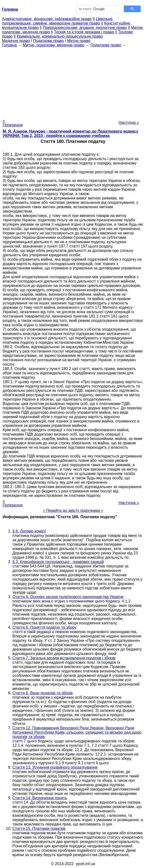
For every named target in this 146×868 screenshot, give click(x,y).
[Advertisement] (73, 81)
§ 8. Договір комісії (29, 531)
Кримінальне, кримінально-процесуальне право (60, 36)
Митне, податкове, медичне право (54, 45)
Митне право (79, 41)
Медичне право (16, 41)
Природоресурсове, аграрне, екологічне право (85, 28)
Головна (9, 45)
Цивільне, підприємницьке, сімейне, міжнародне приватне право (58, 21)
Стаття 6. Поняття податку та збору (44, 627)
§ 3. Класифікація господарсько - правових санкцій (58, 562)
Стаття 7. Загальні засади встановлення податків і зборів (64, 658)
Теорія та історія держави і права (84, 32)
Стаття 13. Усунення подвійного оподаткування (55, 767)
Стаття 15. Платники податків (39, 829)
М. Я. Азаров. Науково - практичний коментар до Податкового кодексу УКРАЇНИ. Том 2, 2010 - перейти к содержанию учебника (70, 133)
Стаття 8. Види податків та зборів (43, 693)
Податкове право (49, 41)
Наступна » (129, 123)
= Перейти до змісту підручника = (73, 511)
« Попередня (13, 123)
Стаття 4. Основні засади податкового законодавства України (68, 597)
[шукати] (98, 9)
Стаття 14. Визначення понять (40, 798)
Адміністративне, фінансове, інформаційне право (47, 19)
